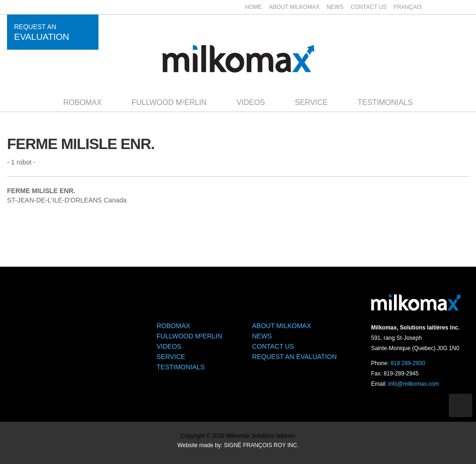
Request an (42, 32)
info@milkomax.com (414, 384)
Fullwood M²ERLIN (169, 102)
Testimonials (385, 102)
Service (311, 102)
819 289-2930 (408, 363)
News (335, 7)
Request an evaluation (295, 357)
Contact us (368, 7)
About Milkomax (295, 7)
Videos (250, 102)
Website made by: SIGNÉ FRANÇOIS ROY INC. (238, 445)
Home (254, 7)
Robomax (83, 102)
